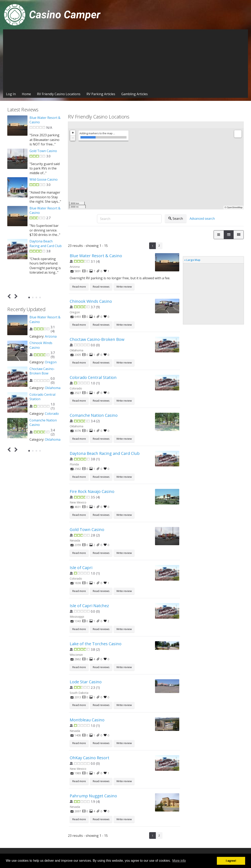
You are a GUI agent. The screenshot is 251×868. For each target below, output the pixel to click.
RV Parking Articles (101, 94)
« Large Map (192, 260)
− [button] (73, 138)
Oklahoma (53, 388)
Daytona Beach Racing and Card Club (105, 453)
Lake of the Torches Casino (96, 644)
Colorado (52, 414)
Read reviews (101, 287)
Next (15, 296)
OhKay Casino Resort (90, 758)
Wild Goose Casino (44, 179)
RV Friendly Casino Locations (59, 94)
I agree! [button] (231, 861)
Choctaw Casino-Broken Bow (97, 339)
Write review (124, 287)
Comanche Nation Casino (94, 415)
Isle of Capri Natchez (89, 606)
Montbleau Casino (87, 720)
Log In (11, 94)
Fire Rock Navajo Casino (92, 491)
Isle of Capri (81, 568)
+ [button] (73, 133)
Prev (10, 296)
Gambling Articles (134, 94)
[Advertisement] (125, 60)
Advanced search (202, 219)
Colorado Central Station (93, 377)
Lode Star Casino (86, 682)
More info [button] (179, 861)
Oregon (51, 362)
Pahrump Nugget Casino (93, 796)
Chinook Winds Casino (91, 301)
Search (176, 219)
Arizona (51, 336)
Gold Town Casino (87, 529)
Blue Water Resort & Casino (96, 256)
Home (26, 94)
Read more (79, 287)
